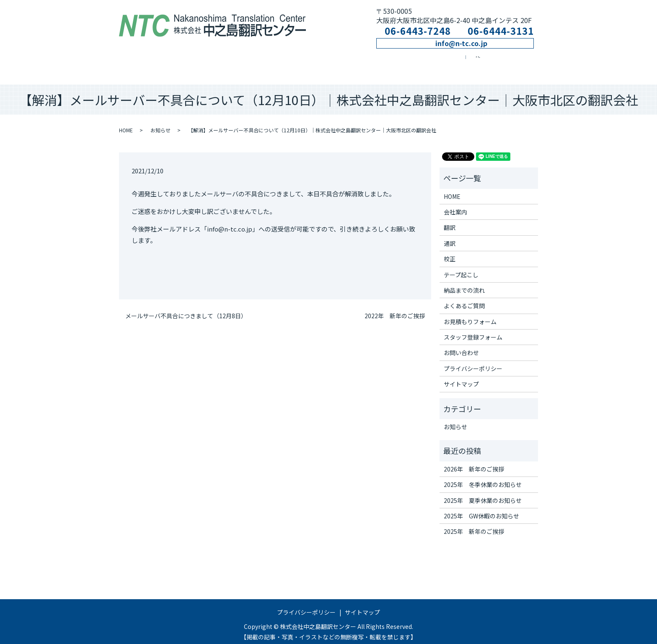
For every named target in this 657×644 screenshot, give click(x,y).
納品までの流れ (464, 283)
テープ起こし (409, 62)
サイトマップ (461, 377)
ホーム (143, 62)
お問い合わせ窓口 (475, 62)
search (529, 62)
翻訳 (238, 62)
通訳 (294, 62)
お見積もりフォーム (470, 314)
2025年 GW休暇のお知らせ (481, 508)
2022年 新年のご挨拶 (395, 308)
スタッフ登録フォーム (473, 330)
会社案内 (188, 62)
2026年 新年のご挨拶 (474, 461)
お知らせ (160, 123)
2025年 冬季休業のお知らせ (483, 477)
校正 (351, 62)
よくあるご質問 (464, 299)
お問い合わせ (461, 345)
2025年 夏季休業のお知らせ (483, 493)
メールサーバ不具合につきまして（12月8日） (186, 308)
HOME (126, 123)
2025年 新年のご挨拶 (474, 524)
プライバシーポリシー (473, 361)
